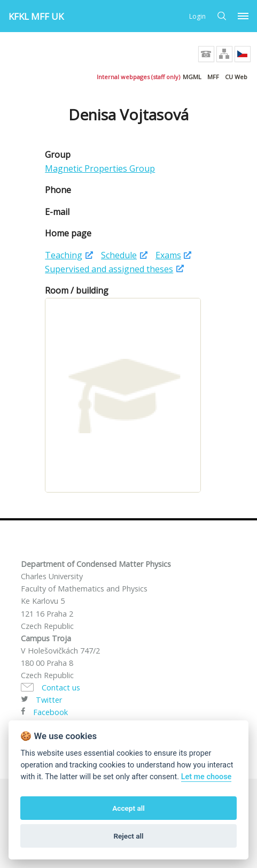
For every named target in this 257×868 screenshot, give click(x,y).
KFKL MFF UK (36, 16)
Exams (168, 255)
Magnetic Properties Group (100, 168)
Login (197, 16)
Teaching (64, 255)
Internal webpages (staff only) (138, 77)
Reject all (128, 836)
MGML (192, 77)
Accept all (128, 808)
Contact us (61, 688)
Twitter (49, 700)
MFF (213, 77)
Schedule (119, 255)
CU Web (236, 77)
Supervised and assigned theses (109, 269)
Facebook (50, 712)
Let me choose (207, 777)
